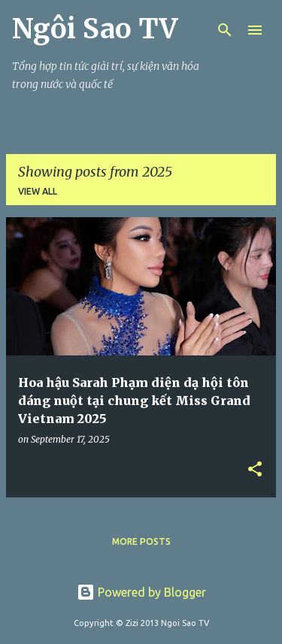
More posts (141, 541)
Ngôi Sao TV (95, 29)
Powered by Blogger (141, 592)
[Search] (225, 30)
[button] (255, 470)
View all (38, 191)
